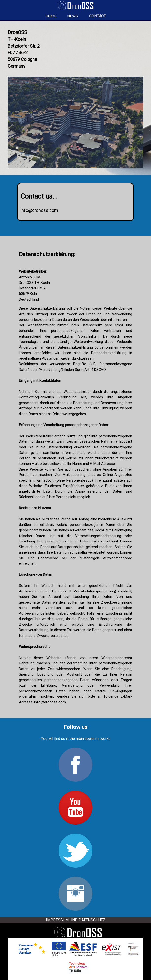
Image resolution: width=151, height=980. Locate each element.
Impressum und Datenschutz (76, 920)
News (73, 16)
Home (51, 16)
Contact (97, 16)
